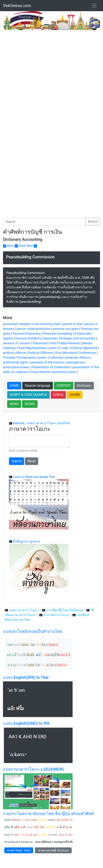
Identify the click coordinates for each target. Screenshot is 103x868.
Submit (17, 461)
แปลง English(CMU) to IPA (26, 723)
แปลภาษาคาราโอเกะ (24, 610)
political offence (14, 353)
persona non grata (66, 329)
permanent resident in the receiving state (32, 324)
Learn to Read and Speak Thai (34, 477)
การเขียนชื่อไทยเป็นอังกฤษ (65, 610)
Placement (40, 343)
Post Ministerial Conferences (76, 353)
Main (8, 246)
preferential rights (15, 362)
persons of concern (17, 343)
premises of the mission (47, 362)
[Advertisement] (36, 60)
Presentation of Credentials (51, 367)
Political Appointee (84, 348)
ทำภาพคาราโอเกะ (56, 615)
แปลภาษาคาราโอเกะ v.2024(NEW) (34, 769)
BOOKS (30, 404)
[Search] (44, 222)
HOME (14, 386)
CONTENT (64, 386)
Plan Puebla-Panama (65, 343)
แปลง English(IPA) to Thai (26, 677)
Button (93, 221)
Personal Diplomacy (27, 334)
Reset (31, 461)
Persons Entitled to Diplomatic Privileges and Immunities (55, 338)
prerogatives (75, 362)
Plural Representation (32, 348)
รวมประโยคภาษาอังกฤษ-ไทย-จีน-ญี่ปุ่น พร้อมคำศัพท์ (48, 814)
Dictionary (84, 386)
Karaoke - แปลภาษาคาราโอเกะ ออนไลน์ (41, 423)
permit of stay (73, 324)
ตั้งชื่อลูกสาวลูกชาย (26, 541)
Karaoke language (38, 386)
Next (32, 246)
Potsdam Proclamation (19, 358)
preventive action (64, 372)
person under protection (34, 329)
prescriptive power (16, 367)
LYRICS (58, 395)
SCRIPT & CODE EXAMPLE (28, 395)
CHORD (75, 395)
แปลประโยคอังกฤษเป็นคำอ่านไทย (33, 631)
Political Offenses (40, 353)
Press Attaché (40, 372)
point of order (59, 348)
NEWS (14, 404)
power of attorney (50, 358)
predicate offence (77, 358)
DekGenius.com (17, 6)
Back (20, 246)
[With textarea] (39, 442)
